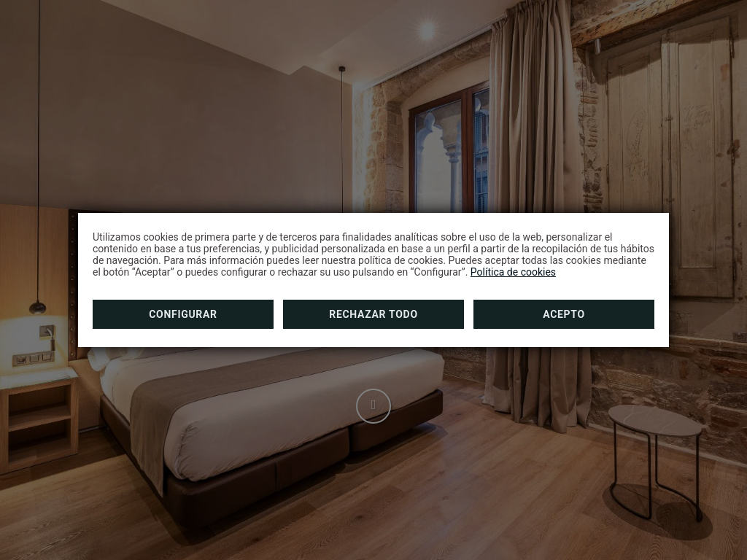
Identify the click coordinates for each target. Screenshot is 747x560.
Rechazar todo (373, 314)
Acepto (564, 314)
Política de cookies (513, 272)
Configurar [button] (183, 314)
